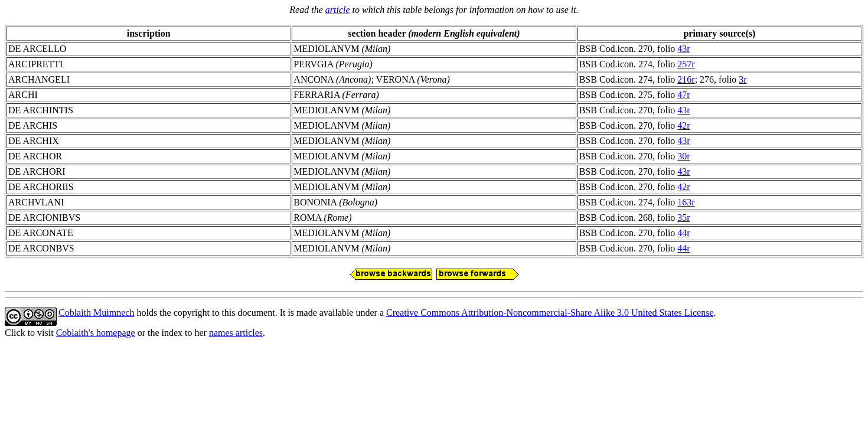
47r (683, 95)
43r (683, 49)
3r (743, 79)
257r (686, 64)
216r (686, 79)
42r (683, 125)
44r (683, 233)
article (338, 10)
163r (686, 202)
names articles (236, 333)
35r (683, 218)
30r (683, 156)
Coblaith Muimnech (96, 313)
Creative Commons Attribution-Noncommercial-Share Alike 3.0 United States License (550, 313)
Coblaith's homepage (96, 333)
